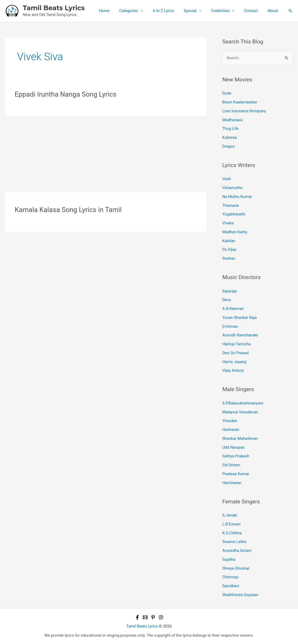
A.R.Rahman (233, 309)
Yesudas (230, 421)
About (274, 11)
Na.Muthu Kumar (237, 197)
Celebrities (225, 11)
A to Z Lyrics (171, 11)
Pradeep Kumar (236, 474)
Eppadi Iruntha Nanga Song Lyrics (66, 94)
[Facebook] (137, 617)
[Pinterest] (153, 617)
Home (116, 11)
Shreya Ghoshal (236, 568)
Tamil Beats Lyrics (54, 8)
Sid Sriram (231, 465)
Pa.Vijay (229, 249)
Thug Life (230, 129)
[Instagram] (161, 617)
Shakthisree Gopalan (240, 595)
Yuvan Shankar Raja (240, 318)
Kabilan (229, 241)
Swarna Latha (234, 542)
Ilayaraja (230, 291)
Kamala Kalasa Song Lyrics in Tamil (68, 210)
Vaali (227, 179)
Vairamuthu (232, 188)
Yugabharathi (234, 214)
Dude (227, 93)
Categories (138, 11)
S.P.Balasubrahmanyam (243, 403)
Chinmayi (230, 577)
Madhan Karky (235, 232)
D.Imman (230, 326)
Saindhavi (231, 586)
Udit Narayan (234, 447)
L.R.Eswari (231, 524)
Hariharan (231, 430)
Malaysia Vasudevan (240, 412)
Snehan (229, 258)
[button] (290, 11)
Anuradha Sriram (237, 551)
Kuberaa (229, 137)
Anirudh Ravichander (240, 335)
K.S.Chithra (232, 533)
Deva (227, 300)
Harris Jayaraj (234, 362)
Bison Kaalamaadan (240, 102)
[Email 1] (145, 617)
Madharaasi (233, 120)
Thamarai (231, 206)
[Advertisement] (106, 153)
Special (196, 11)
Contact (254, 11)
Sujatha (229, 559)
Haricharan (232, 483)
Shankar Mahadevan (240, 438)
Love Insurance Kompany (244, 111)
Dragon (229, 146)
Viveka (228, 223)
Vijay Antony (233, 370)
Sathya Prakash (236, 456)
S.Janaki (230, 515)
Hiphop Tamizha (236, 344)
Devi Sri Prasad (235, 353)
